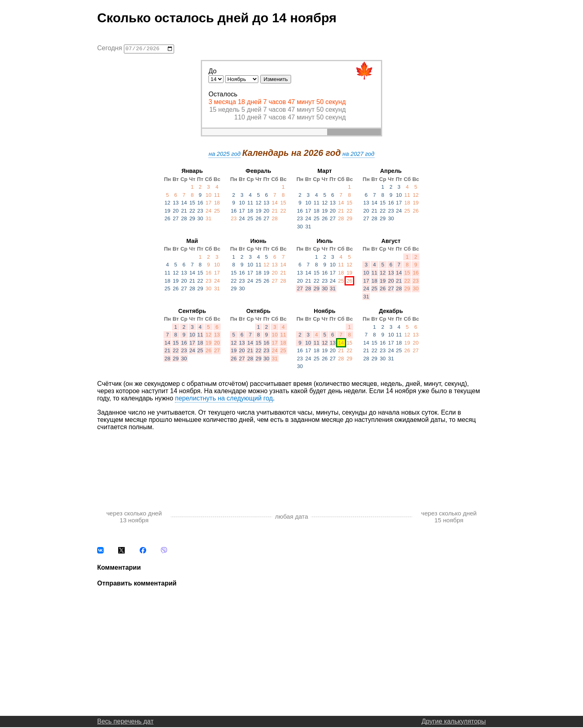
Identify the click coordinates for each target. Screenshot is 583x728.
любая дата (291, 518)
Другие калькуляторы (454, 722)
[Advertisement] (291, 463)
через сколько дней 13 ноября (134, 517)
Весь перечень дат (125, 722)
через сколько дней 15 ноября (449, 517)
